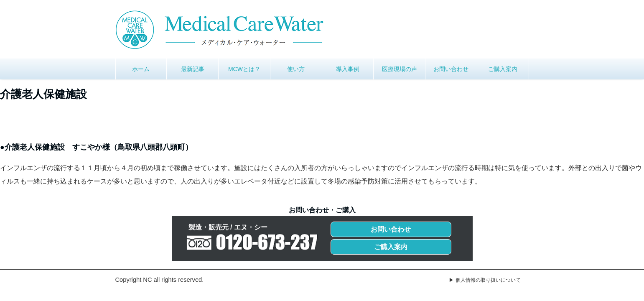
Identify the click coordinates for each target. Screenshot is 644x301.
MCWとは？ (244, 69)
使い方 (296, 69)
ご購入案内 (503, 69)
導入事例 (348, 69)
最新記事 (193, 69)
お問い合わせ (451, 69)
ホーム (141, 69)
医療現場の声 (400, 69)
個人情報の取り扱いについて (488, 280)
